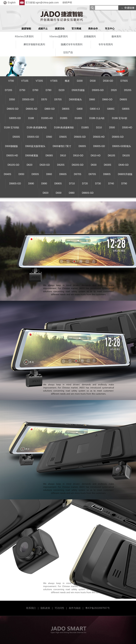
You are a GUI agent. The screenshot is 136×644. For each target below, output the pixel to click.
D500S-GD (98, 90)
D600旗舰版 (12, 146)
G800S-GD (15, 118)
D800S (66, 109)
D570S (58, 100)
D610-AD (96, 156)
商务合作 (93, 29)
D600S (82, 146)
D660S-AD (32, 109)
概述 (67, 81)
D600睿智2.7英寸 (62, 146)
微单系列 (116, 37)
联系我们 (31, 608)
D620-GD (45, 165)
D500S (16, 137)
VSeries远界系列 (58, 37)
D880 (72, 193)
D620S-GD (78, 165)
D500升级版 (78, 90)
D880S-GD (88, 193)
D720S (8, 90)
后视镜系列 (90, 37)
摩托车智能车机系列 (34, 44)
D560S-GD (80, 137)
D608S (49, 156)
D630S (107, 165)
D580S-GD (118, 137)
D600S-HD (12, 156)
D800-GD (50, 109)
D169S (78, 118)
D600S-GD (99, 146)
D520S (128, 90)
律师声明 (67, 3)
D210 (99, 128)
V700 (11, 81)
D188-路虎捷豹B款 (64, 128)
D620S (61, 165)
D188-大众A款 (97, 118)
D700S (124, 81)
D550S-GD (28, 100)
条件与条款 (75, 608)
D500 (112, 128)
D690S (58, 184)
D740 (111, 184)
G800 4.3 (95, 109)
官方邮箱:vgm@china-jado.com (39, 3)
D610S (111, 156)
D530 (93, 81)
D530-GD (108, 81)
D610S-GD (13, 165)
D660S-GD (13, 109)
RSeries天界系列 (24, 37)
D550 (12, 100)
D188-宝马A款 (120, 118)
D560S (63, 137)
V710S (25, 81)
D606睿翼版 (32, 156)
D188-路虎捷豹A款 (37, 128)
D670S (78, 174)
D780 (48, 90)
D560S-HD (99, 137)
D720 (85, 184)
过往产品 (68, 52)
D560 (49, 137)
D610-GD (78, 156)
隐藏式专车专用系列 (72, 44)
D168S (64, 118)
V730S (54, 81)
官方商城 (76, 29)
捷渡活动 (60, 29)
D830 (59, 193)
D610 (63, 156)
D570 (44, 100)
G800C (111, 109)
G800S (126, 109)
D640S (7, 174)
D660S (123, 100)
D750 (22, 90)
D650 (21, 174)
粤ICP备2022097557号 (98, 608)
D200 (80, 81)
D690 (31, 184)
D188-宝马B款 (12, 128)
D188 (31, 118)
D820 (46, 193)
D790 (124, 184)
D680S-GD (15, 184)
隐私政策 (45, 608)
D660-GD (107, 100)
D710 (72, 184)
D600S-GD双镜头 (122, 146)
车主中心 (110, 29)
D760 (35, 90)
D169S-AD (47, 118)
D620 (30, 165)
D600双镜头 (75, 100)
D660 (92, 100)
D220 (62, 90)
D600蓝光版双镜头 (35, 146)
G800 (80, 109)
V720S (39, 81)
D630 (94, 165)
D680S (107, 174)
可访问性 (59, 608)
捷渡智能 (26, 29)
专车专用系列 (106, 44)
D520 (114, 90)
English (9, 3)
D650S (35, 174)
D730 (98, 184)
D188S (85, 128)
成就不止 (43, 29)
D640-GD (124, 165)
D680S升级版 (125, 174)
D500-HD (127, 128)
